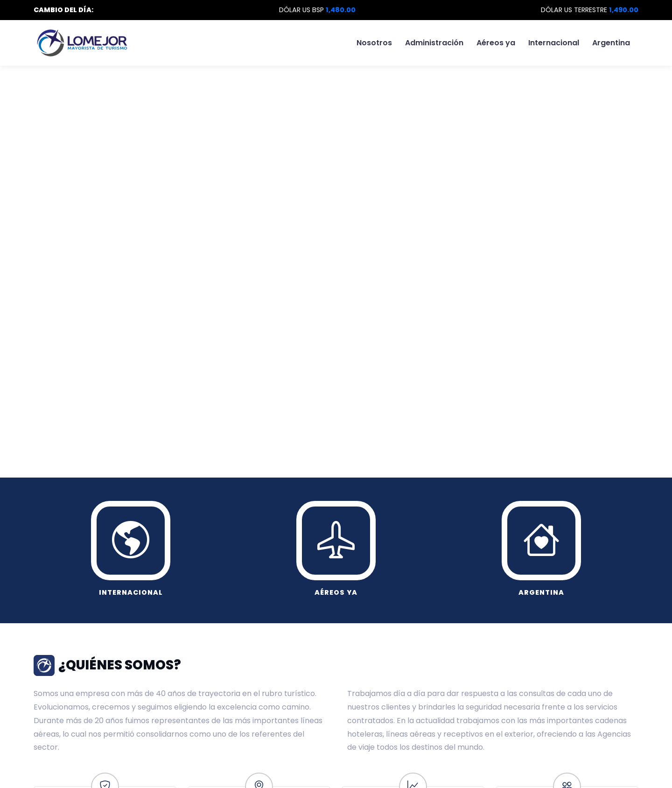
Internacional (554, 43)
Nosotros (374, 43)
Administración (434, 43)
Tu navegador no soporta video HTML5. (336, 198)
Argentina (611, 43)
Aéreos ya (496, 43)
